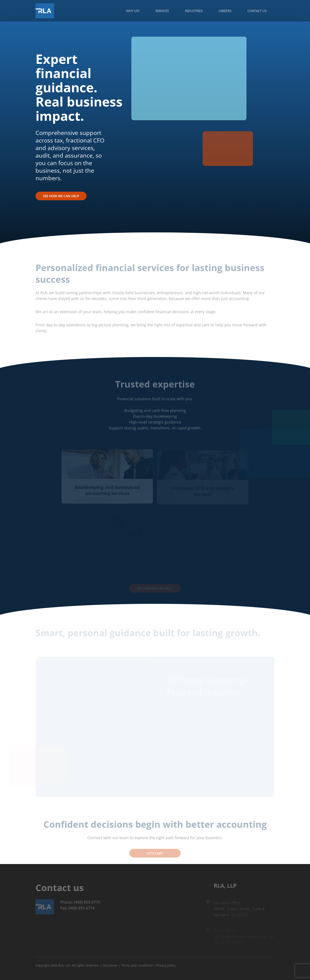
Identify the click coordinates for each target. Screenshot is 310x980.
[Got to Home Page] (45, 11)
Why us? (133, 11)
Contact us (257, 11)
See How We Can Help (61, 196)
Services (162, 11)
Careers (225, 11)
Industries (194, 11)
